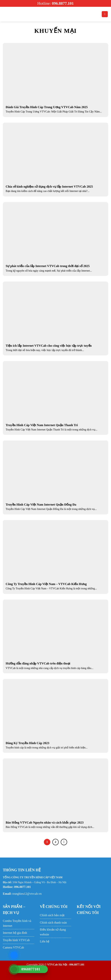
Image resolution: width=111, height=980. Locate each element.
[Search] (105, 14)
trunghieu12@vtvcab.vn (27, 894)
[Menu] (5, 14)
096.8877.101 (63, 3)
